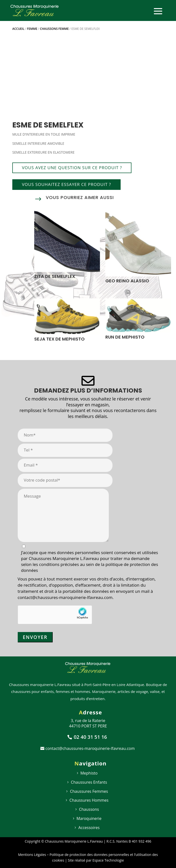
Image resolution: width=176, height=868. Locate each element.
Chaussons (89, 809)
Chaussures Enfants (89, 782)
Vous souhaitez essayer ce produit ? (66, 184)
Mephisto (89, 773)
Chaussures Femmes (89, 791)
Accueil (18, 29)
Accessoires (89, 828)
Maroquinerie (89, 818)
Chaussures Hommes (89, 800)
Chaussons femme (54, 29)
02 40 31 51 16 (90, 737)
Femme (32, 29)
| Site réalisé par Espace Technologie (94, 860)
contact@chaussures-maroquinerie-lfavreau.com (90, 748)
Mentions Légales (32, 855)
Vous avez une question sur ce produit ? (72, 168)
